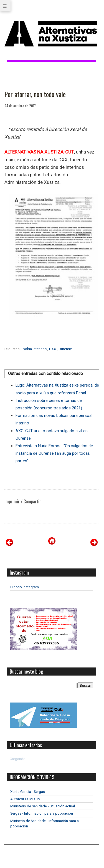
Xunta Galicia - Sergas (28, 792)
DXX (53, 349)
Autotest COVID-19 (25, 799)
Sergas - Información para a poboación (42, 813)
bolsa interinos (35, 349)
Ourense (65, 349)
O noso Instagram (25, 587)
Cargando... (19, 759)
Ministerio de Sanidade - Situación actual (43, 806)
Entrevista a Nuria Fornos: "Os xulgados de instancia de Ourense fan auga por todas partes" (54, 453)
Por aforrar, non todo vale (35, 94)
